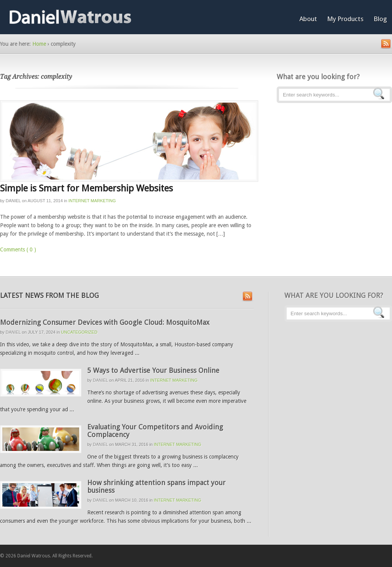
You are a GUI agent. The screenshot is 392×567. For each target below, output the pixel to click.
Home (39, 44)
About (308, 19)
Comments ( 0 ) (18, 249)
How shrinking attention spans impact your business (156, 486)
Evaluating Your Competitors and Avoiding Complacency (155, 431)
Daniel (13, 201)
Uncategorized (79, 332)
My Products (345, 19)
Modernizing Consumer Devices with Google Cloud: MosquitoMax (105, 322)
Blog (380, 19)
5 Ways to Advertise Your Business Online (153, 370)
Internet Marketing (92, 201)
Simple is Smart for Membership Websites (86, 188)
